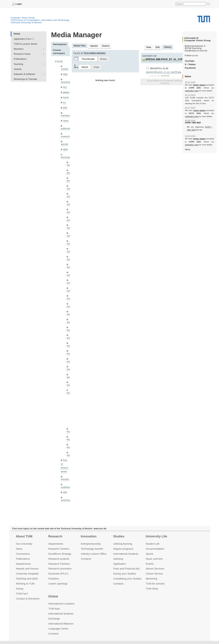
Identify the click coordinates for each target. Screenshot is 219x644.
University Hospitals (27, 574)
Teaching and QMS (27, 579)
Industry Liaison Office (94, 554)
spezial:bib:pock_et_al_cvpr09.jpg (169, 59)
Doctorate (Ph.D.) (58, 574)
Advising (118, 559)
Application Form (23, 39)
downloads (66, 82)
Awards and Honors (27, 569)
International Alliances (61, 624)
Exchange (54, 619)
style (65, 149)
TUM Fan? (22, 594)
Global (53, 596)
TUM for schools (155, 584)
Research (55, 537)
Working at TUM (25, 584)
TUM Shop (152, 589)
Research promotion (60, 569)
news (66, 121)
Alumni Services (155, 569)
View (149, 47)
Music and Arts (154, 559)
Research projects (59, 559)
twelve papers (199, 85)
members (66, 115)
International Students (126, 554)
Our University (24, 544)
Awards (18, 69)
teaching (65, 157)
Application (120, 564)
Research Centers (59, 549)
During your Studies (125, 574)
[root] (60, 61)
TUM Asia (54, 609)
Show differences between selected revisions (165, 82)
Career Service (154, 574)
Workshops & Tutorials (26, 79)
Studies (119, 537)
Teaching (18, 64)
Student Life (153, 544)
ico (64, 103)
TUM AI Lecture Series (26, 44)
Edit (158, 47)
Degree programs (123, 549)
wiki (65, 492)
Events (150, 564)
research (65, 136)
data (65, 74)
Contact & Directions (28, 599)
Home (17, 34)
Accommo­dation (155, 549)
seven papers (199, 110)
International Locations (61, 604)
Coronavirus (23, 554)
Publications (20, 59)
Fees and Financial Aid (126, 569)
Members (19, 49)
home (66, 97)
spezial (64, 144)
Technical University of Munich (26, 23)
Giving (19, 589)
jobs (65, 108)
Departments (23, 564)
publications (67, 128)
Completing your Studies (127, 579)
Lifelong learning (123, 544)
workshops (66, 500)
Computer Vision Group (23, 18)
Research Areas (22, 54)
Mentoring (151, 579)
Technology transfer (92, 549)
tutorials (65, 479)
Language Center (58, 629)
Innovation (89, 537)
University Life (156, 537)
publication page (192, 91)
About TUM (24, 537)
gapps (66, 92)
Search (106, 46)
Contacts (86, 559)
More (188, 149)
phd (69, 173)
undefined (66, 487)
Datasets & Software (24, 74)
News (19, 549)
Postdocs (54, 579)
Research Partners (59, 564)
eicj (65, 87)
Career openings (58, 584)
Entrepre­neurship (91, 544)
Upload (94, 46)
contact (64, 69)
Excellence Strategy (60, 554)
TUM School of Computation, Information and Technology (40, 20)
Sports (149, 554)
